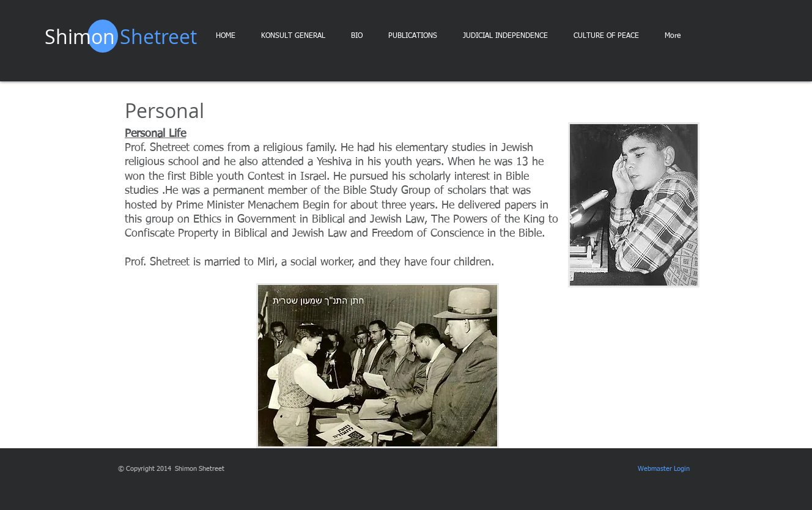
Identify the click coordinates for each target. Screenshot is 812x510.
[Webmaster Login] (664, 469)
